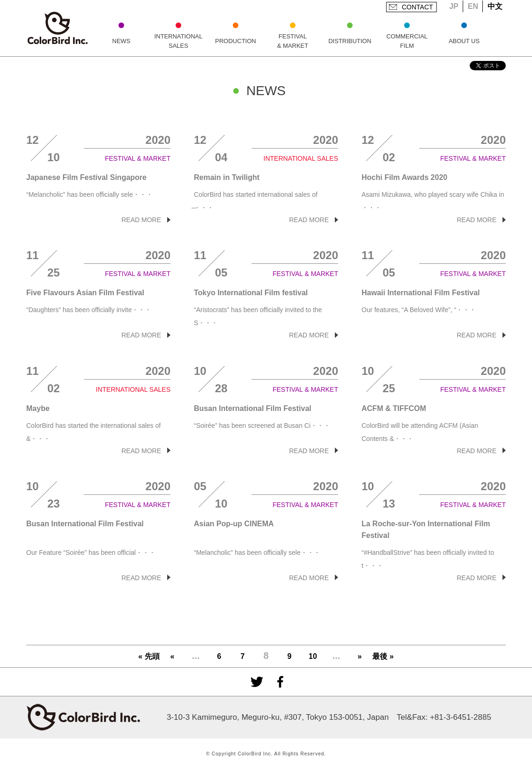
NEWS (122, 41)
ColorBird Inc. (58, 28)
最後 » (383, 656)
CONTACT (417, 7)
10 (313, 656)
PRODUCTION (235, 41)
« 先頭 (149, 656)
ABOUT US (464, 41)
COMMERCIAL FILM (407, 41)
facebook (280, 682)
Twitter (257, 682)
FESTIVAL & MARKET (293, 41)
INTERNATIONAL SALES (178, 41)
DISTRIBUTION (350, 41)
